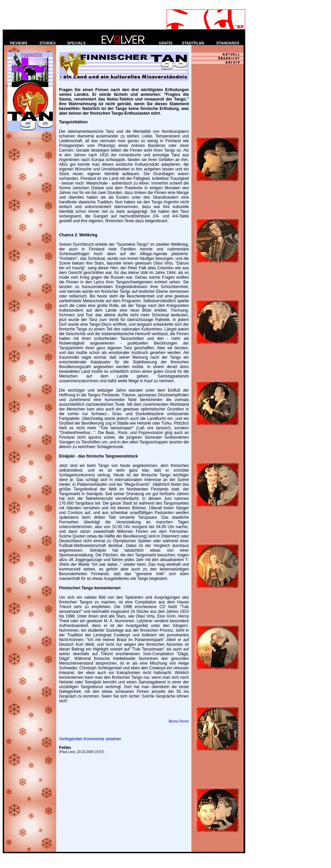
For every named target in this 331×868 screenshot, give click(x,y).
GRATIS (166, 43)
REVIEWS (19, 43)
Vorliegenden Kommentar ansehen (90, 739)
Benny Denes (179, 721)
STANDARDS (228, 43)
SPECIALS (77, 43)
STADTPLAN (193, 43)
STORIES (47, 43)
